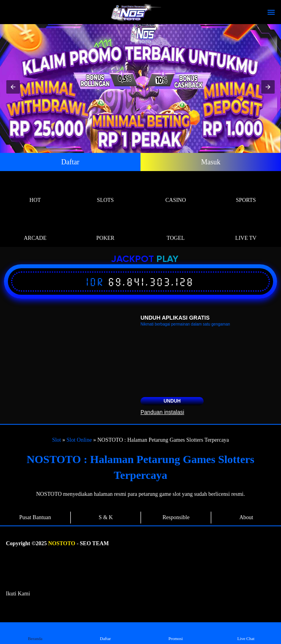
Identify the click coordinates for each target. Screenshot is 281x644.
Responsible (176, 517)
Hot (35, 191)
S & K (106, 517)
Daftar (70, 162)
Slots (105, 191)
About (246, 517)
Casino (176, 191)
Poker (105, 229)
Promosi (176, 633)
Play (167, 259)
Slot (57, 440)
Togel (176, 229)
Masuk (211, 162)
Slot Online (79, 440)
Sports (246, 191)
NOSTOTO (62, 543)
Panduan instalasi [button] (162, 412)
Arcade (35, 229)
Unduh (172, 401)
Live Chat (246, 633)
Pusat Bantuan (35, 517)
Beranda (35, 633)
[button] (13, 87)
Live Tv (246, 229)
